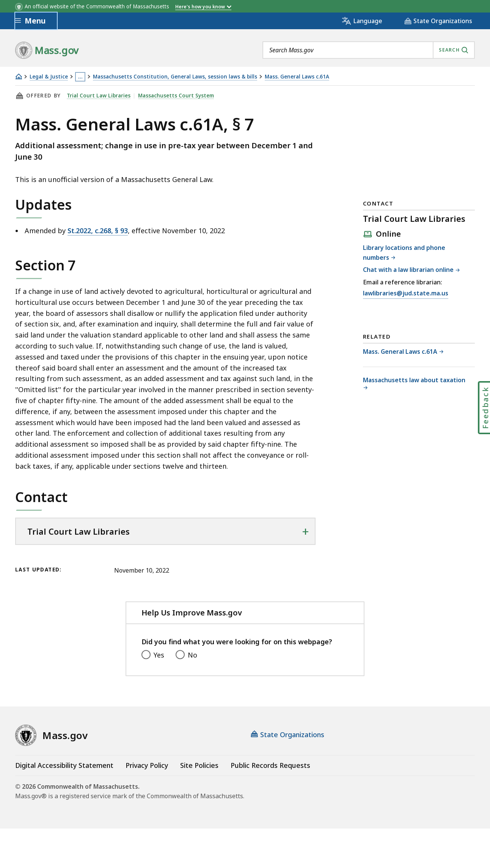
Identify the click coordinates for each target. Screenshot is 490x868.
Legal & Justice (49, 77)
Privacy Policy (147, 765)
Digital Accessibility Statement (64, 765)
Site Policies (199, 765)
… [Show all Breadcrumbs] (80, 77)
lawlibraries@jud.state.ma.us (406, 294)
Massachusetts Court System (176, 96)
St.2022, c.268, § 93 (98, 231)
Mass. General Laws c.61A (297, 77)
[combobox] (369, 50)
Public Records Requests (270, 765)
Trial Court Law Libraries (99, 96)
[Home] (19, 76)
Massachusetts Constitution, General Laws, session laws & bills (175, 77)
